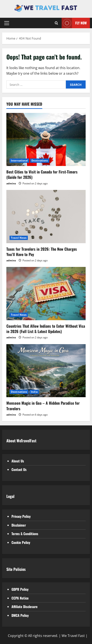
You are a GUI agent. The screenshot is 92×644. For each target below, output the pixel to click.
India (34, 392)
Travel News (19, 238)
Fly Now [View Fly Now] (74, 23)
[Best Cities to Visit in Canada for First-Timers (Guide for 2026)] (46, 140)
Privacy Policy (21, 516)
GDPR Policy (20, 589)
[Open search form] (56, 23)
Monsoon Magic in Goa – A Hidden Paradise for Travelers (43, 406)
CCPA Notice (20, 598)
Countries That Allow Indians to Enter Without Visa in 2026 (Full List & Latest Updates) (46, 329)
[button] (7, 23)
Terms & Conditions (25, 534)
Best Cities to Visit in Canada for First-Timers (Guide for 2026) (42, 174)
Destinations (40, 161)
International (19, 161)
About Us (18, 461)
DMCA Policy (20, 615)
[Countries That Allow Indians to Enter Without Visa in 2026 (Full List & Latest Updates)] (46, 294)
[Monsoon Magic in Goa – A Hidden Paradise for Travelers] (46, 371)
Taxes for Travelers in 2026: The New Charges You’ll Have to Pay (42, 252)
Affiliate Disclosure (25, 607)
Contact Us (19, 469)
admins (11, 183)
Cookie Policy (21, 542)
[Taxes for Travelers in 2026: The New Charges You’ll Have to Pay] (46, 217)
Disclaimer (19, 525)
